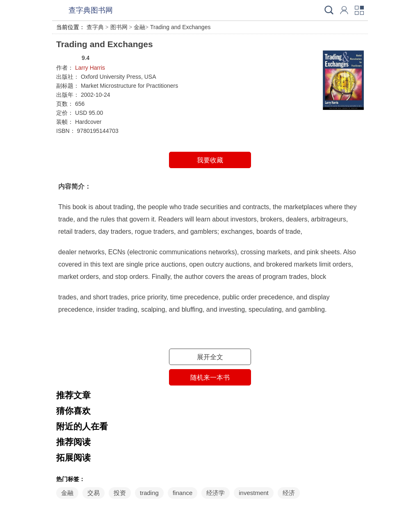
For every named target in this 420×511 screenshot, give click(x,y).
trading (149, 493)
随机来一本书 (210, 378)
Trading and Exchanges (180, 27)
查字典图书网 (91, 10)
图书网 (119, 27)
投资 (120, 493)
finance (183, 493)
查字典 (95, 27)
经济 (289, 493)
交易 (94, 493)
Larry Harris (90, 68)
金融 (139, 27)
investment (254, 493)
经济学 (216, 493)
